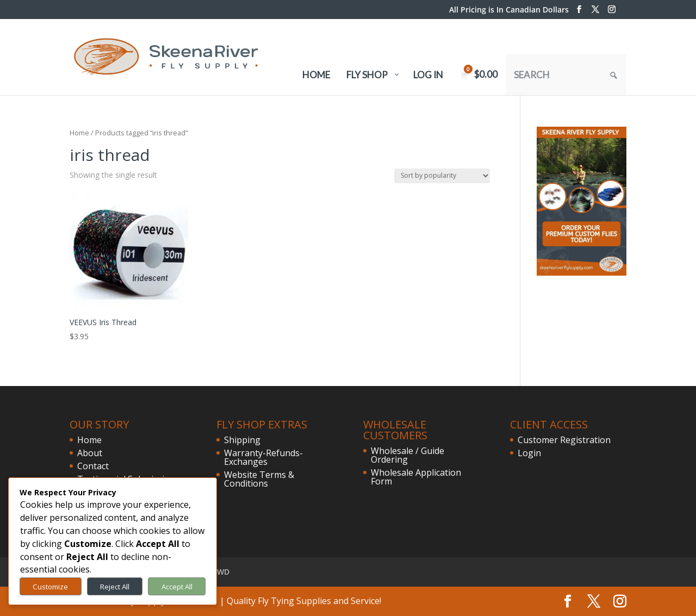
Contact (93, 466)
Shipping (242, 440)
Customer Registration (564, 440)
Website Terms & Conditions (259, 479)
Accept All (177, 587)
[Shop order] (442, 176)
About (90, 453)
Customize (50, 587)
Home (79, 133)
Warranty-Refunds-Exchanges (263, 457)
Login (529, 453)
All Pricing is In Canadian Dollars (509, 10)
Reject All (115, 587)
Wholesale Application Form (416, 477)
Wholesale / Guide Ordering (408, 455)
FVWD (219, 572)
